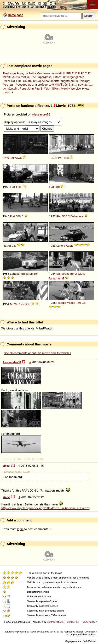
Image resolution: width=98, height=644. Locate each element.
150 (79, 303)
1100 (65, 158)
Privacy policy (89, 622)
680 (11, 246)
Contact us (73, 622)
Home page (15, 15)
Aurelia (24, 274)
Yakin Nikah (52, 89)
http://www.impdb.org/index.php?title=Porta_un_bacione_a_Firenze (45, 508)
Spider (33, 274)
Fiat (59, 158)
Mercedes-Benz (67, 274)
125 (22, 304)
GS (84, 303)
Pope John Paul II (31, 89)
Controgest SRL (55, 622)
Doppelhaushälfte (48, 81)
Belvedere (77, 216)
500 (57, 187)
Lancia (61, 246)
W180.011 (57, 279)
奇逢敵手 (57, 85)
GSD (28, 304)
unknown (16, 158)
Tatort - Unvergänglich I (68, 77)
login (21, 529)
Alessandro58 (41, 114)
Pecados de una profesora (33, 85)
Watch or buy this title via (27, 328)
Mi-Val (14, 304)
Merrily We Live (71, 89)
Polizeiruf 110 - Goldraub (19, 81)
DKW (6, 158)
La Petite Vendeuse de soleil (43, 73)
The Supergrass (41, 77)
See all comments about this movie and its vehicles (38, 353)
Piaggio (61, 303)
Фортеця (8, 85)
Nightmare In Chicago (75, 81)
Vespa (71, 303)
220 (80, 274)
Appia (70, 246)
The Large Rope (13, 73)
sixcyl (6, 466)
